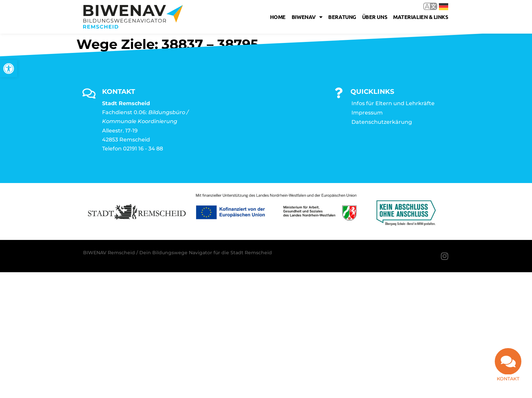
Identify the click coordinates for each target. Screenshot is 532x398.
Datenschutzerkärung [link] (382, 122)
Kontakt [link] (508, 379)
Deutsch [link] (444, 7)
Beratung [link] (342, 17)
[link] (9, 69)
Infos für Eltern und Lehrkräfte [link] (393, 103)
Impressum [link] (367, 113)
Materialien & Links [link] (420, 17)
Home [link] (278, 17)
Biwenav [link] (307, 17)
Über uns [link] (375, 17)
